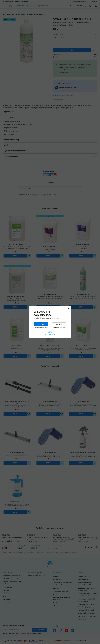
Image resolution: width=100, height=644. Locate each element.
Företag (41, 324)
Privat (59, 324)
